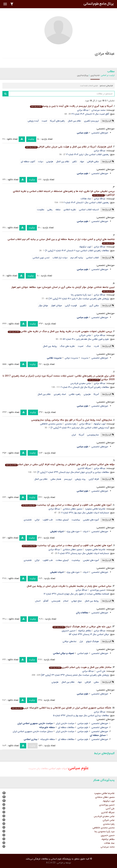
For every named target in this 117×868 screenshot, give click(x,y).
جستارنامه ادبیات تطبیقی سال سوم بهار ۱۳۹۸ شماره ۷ (85, 513)
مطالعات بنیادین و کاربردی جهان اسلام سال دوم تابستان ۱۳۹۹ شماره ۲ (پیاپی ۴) (73, 472)
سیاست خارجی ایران (65, 723)
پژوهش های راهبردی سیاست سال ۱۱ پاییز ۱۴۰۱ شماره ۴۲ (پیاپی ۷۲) (79, 299)
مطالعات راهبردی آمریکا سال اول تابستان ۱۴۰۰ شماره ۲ (85, 387)
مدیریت (85, 358)
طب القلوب (48, 520)
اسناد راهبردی (60, 394)
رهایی (50, 210)
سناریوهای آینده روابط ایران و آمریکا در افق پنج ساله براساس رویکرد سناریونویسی (72, 420)
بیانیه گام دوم (77, 258)
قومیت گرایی (71, 306)
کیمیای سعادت (62, 520)
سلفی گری (94, 306)
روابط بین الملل (50, 346)
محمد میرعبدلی (98, 110)
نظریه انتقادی (70, 210)
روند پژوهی (80, 479)
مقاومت (41, 210)
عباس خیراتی (85, 335)
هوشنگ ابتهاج (92, 641)
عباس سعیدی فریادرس (81, 383)
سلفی (96, 682)
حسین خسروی (69, 631)
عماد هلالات (86, 199)
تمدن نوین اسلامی (41, 258)
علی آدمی (101, 671)
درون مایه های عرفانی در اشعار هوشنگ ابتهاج (82, 627)
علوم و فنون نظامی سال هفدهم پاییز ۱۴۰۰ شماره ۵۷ (86, 339)
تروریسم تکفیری (91, 121)
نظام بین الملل (74, 121)
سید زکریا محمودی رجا (81, 295)
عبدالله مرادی (83, 110)
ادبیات (86, 531)
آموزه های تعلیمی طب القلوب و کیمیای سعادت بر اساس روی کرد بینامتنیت (66, 505)
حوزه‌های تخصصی (100, 133)
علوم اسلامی (83, 653)
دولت (41, 162)
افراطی (88, 682)
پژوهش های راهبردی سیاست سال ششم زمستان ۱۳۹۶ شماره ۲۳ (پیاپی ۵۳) (75, 675)
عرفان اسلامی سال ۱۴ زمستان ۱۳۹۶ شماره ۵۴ (89, 634)
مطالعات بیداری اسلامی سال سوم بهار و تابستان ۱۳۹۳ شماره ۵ (81, 715)
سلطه (58, 210)
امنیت (44, 121)
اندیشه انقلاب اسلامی (89, 210)
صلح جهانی (77, 601)
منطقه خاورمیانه (48, 739)
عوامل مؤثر (43, 306)
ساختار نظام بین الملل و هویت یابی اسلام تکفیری (80, 667)
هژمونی (50, 162)
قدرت (96, 346)
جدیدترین (95, 75)
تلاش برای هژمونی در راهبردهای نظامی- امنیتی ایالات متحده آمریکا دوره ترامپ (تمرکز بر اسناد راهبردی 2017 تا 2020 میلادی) (59, 378)
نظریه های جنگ (67, 346)
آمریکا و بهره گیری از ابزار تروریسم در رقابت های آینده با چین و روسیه (71, 106)
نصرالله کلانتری (84, 468)
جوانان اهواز (57, 306)
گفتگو (46, 601)
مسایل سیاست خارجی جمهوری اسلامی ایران (33, 731)
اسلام (66, 601)
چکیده (31, 139)
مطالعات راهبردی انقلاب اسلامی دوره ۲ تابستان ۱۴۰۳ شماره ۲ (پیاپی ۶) (77, 251)
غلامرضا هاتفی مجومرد (95, 509)
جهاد (82, 162)
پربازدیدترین (83, 75)
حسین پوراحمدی (98, 590)
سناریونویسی (93, 435)
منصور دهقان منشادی (73, 509)
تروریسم (68, 479)
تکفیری (83, 306)
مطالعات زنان (42, 769)
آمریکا (96, 394)
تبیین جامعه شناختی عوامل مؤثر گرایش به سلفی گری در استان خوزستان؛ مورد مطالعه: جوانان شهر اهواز (63, 289)
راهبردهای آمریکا (57, 121)
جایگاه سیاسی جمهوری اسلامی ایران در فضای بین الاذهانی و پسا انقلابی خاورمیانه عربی (61, 708)
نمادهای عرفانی (70, 641)
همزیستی (56, 601)
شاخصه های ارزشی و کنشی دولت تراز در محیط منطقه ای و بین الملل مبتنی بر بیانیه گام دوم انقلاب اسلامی (61, 241)
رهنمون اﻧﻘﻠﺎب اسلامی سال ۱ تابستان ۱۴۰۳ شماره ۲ (86, 202)
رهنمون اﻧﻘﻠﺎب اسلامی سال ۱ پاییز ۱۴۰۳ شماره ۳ (88, 154)
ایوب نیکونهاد (85, 247)
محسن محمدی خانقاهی (51, 424)
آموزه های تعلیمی (91, 520)
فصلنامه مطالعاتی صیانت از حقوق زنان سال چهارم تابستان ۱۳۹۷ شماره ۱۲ (76, 594)
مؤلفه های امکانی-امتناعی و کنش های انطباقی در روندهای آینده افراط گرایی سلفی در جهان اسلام (60, 464)
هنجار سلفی (56, 479)
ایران (74, 435)
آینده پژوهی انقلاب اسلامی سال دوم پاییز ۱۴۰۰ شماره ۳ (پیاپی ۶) (80, 428)
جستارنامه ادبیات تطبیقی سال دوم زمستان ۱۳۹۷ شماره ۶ (83, 553)
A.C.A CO (51, 863)
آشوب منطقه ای (28, 162)
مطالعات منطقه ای (66, 727)
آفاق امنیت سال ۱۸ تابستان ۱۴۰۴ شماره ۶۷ (90, 114)
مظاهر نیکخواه (85, 631)
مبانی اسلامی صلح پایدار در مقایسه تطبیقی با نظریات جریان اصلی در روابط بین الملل (69, 586)
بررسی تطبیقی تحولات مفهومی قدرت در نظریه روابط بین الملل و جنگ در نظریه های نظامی (60, 331)
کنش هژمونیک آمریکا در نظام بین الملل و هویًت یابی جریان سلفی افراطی (68, 147)
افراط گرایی (94, 479)
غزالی (37, 520)
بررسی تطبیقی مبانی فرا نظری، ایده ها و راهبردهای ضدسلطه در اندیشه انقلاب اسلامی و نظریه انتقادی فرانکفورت (64, 193)
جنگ (89, 346)
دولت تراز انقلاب (60, 258)
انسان (38, 601)
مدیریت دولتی (71, 358)
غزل (81, 641)
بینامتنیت (76, 520)
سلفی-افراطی (93, 162)
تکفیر (75, 162)
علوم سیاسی (83, 723)
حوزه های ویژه (73, 531)
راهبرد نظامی (75, 394)
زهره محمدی (71, 424)
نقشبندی (28, 520)
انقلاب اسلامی (92, 258)
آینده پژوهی (33, 121)
